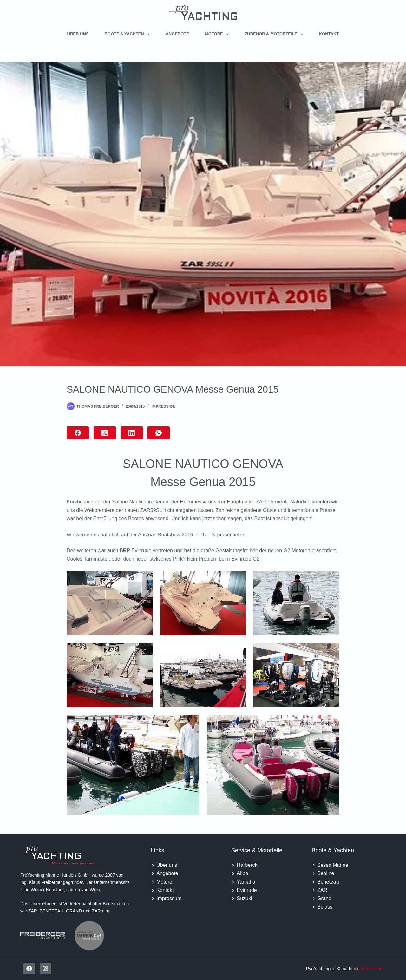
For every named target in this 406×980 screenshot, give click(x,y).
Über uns (78, 34)
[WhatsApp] (159, 433)
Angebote (177, 34)
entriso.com (371, 969)
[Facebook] (78, 433)
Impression (164, 406)
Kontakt (329, 34)
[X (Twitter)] (105, 433)
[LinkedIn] (132, 433)
